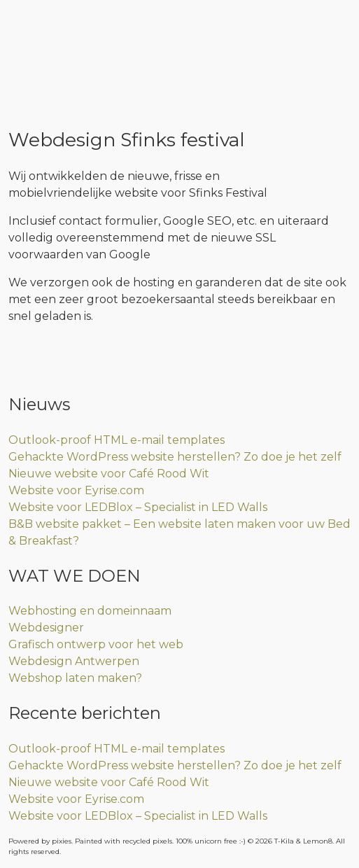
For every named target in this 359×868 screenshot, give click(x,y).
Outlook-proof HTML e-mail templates (117, 440)
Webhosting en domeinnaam (90, 611)
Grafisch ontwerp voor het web (96, 644)
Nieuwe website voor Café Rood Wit (109, 474)
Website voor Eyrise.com (76, 490)
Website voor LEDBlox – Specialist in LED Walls (138, 507)
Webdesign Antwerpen (74, 661)
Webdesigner (46, 628)
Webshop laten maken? (75, 678)
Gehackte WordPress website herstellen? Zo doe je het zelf (175, 457)
